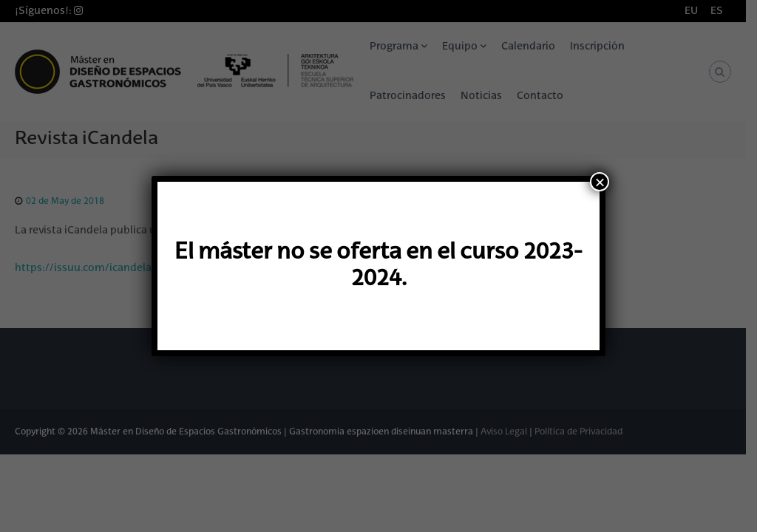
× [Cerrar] (600, 182)
